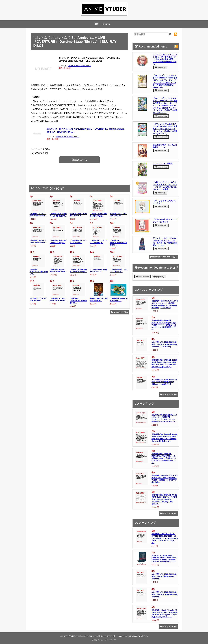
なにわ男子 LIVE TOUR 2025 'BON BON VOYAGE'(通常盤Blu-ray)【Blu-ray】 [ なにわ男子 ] (164, 382)
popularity (160, 67)
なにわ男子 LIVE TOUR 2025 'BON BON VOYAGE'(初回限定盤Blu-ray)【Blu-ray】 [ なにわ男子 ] (164, 344)
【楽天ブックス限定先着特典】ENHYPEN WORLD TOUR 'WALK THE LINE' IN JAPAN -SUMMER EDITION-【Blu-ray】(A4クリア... (164, 558)
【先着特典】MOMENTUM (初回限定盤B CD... (119, 243)
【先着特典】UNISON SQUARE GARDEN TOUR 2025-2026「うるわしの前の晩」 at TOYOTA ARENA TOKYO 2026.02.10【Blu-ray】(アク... (165, 538)
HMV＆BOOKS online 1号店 (79, 66)
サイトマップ (110, 640)
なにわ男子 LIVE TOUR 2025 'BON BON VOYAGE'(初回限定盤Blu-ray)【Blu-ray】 (164, 594)
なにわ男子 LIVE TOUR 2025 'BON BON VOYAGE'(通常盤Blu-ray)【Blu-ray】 (164, 576)
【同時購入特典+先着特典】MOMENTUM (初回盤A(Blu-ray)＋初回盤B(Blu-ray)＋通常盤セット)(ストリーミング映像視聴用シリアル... (164, 325)
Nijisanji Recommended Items (85, 636)
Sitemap (107, 24)
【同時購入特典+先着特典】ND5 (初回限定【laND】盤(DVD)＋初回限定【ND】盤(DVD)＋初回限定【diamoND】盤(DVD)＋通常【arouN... (164, 499)
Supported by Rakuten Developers (133, 636)
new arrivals (161, 90)
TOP (97, 24)
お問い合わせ (98, 640)
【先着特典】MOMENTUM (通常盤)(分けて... (39, 272)
